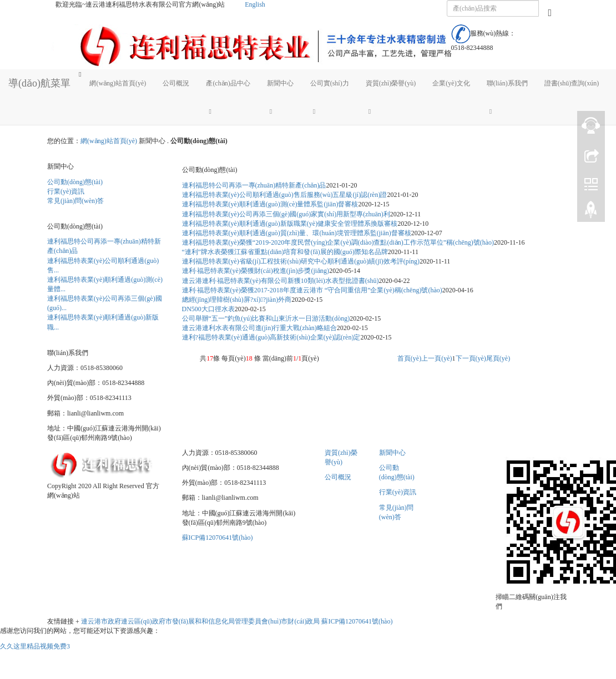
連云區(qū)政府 (143, 621)
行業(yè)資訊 (66, 191)
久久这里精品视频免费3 (35, 646)
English (255, 4)
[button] (228, 111)
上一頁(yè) (436, 358)
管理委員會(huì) (258, 621)
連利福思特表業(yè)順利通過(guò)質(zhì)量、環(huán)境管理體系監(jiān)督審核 (297, 233)
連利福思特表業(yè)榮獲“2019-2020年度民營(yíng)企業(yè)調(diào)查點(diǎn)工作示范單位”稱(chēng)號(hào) (338, 242)
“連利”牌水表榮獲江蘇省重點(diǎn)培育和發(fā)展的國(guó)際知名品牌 (285, 252)
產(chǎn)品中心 (228, 83)
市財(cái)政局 (300, 621)
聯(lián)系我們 (507, 83)
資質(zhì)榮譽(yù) (391, 83)
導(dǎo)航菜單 (39, 83)
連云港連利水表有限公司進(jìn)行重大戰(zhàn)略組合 (259, 328)
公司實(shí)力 (330, 83)
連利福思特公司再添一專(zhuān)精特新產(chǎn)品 (254, 185)
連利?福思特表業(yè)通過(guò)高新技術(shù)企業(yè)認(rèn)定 (271, 337)
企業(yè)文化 (451, 83)
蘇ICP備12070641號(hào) (218, 538)
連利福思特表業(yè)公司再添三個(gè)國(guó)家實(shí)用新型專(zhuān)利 (286, 214)
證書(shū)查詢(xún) (572, 83)
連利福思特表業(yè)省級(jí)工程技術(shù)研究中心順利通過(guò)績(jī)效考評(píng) (301, 261)
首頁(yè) (409, 358)
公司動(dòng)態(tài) (75, 182)
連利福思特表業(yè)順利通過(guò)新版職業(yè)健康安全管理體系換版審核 (290, 224)
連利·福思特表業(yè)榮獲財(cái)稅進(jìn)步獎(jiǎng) (256, 271)
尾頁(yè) (498, 358)
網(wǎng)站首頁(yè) (118, 83)
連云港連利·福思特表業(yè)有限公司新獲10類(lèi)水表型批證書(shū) (281, 281)
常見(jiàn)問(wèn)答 (75, 201)
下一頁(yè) (471, 358)
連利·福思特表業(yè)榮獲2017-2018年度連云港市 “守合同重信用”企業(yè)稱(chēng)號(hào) (312, 290)
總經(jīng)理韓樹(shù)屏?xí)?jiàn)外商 (237, 300)
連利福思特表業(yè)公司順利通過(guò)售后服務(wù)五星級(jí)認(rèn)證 (285, 195)
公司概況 (176, 83)
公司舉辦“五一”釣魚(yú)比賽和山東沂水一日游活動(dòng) (266, 318)
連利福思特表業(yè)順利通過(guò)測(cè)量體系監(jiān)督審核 (270, 204)
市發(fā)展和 (183, 621)
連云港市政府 (101, 621)
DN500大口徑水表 (208, 309)
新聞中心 (280, 83)
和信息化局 (218, 621)
